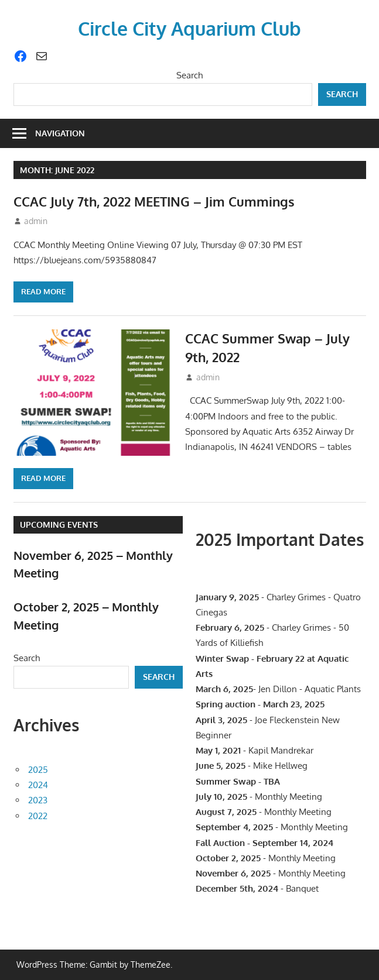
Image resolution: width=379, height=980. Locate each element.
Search (189, 75)
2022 (38, 816)
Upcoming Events (59, 525)
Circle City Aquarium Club (189, 28)
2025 (38, 770)
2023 (38, 800)
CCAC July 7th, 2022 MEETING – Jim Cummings (154, 201)
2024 (38, 785)
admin (36, 221)
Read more (43, 291)
